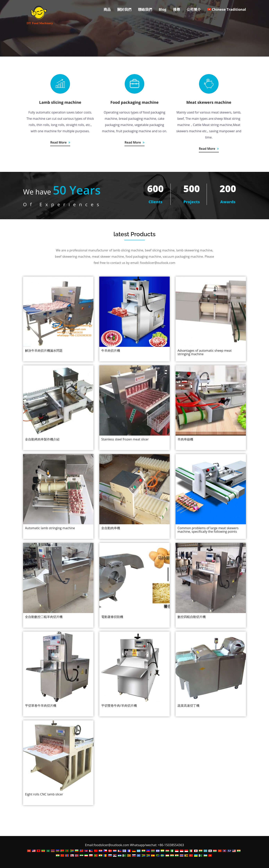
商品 (107, 9)
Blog (163, 9)
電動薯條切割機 (112, 617)
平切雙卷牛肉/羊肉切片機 (119, 706)
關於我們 (124, 9)
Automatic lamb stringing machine (50, 528)
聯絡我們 (145, 9)
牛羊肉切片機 (111, 351)
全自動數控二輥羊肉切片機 (44, 617)
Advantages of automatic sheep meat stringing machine (205, 352)
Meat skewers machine (209, 102)
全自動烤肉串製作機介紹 (42, 439)
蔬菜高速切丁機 (188, 706)
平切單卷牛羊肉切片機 (41, 706)
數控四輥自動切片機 (192, 617)
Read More (60, 142)
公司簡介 (194, 9)
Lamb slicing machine (60, 102)
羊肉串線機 (185, 439)
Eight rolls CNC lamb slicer (44, 794)
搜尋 (177, 9)
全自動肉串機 (111, 528)
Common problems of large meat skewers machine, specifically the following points (208, 530)
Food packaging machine (134, 102)
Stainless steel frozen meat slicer (125, 439)
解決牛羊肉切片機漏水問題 (44, 351)
